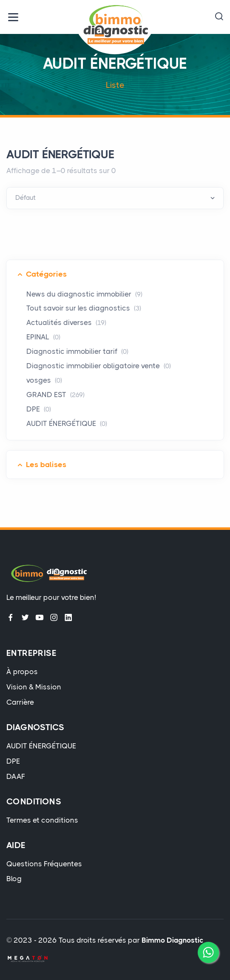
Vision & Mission (34, 687)
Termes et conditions (42, 820)
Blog (14, 879)
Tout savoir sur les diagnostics (84, 308)
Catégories (46, 274)
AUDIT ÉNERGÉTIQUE (67, 423)
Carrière (20, 702)
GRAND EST (55, 395)
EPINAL (43, 337)
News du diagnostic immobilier (84, 294)
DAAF (16, 776)
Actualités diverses (66, 322)
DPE (39, 409)
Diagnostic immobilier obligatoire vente (99, 366)
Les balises (46, 465)
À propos (22, 672)
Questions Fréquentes (44, 864)
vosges (44, 380)
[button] (219, 17)
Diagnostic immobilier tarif (77, 351)
